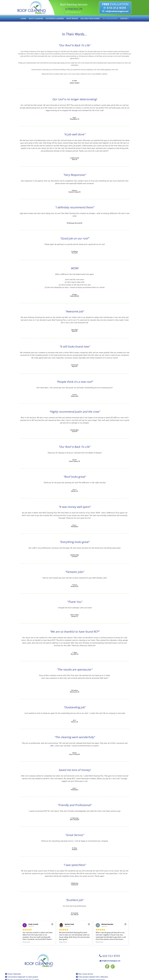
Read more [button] (26, 942)
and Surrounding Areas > (74, 12)
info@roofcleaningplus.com (111, 961)
